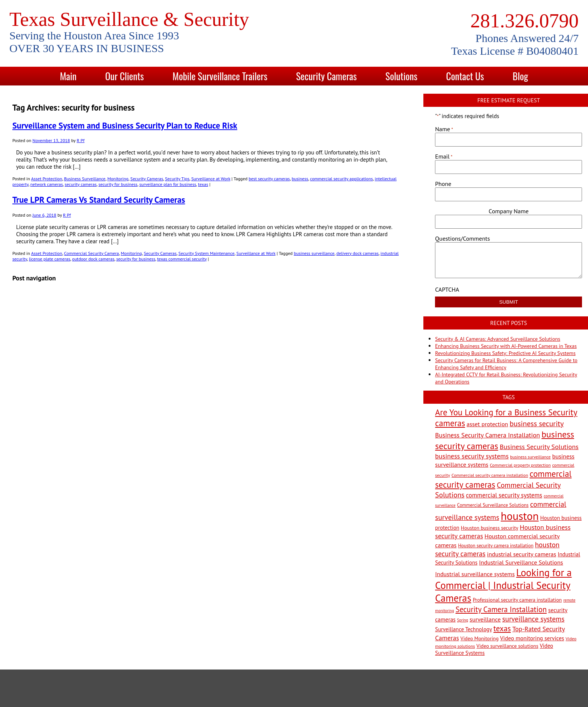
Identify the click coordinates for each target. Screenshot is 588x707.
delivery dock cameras (358, 253)
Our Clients (124, 76)
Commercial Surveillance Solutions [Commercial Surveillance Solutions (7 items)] (493, 505)
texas (203, 184)
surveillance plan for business (168, 184)
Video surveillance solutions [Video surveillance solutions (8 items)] (508, 646)
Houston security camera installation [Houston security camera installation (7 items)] (496, 546)
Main (68, 76)
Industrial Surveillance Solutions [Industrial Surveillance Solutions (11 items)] (521, 562)
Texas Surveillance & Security (129, 19)
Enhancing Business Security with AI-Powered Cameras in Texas (506, 346)
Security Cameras (327, 76)
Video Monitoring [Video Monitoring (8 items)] (480, 638)
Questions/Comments (462, 238)
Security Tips (177, 179)
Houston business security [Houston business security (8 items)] (490, 528)
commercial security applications (342, 179)
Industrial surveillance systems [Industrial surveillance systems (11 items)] (475, 574)
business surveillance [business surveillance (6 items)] (530, 457)
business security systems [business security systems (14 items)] (472, 456)
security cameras (81, 184)
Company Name (508, 211)
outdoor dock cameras (93, 259)
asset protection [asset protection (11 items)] (487, 424)
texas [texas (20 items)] (502, 628)
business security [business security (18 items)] (537, 423)
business (300, 179)
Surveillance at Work (211, 179)
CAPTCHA (447, 289)
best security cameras (269, 179)
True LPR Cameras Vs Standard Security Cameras (99, 200)
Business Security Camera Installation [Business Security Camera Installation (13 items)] (487, 435)
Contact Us (465, 76)
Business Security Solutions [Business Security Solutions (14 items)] (539, 447)
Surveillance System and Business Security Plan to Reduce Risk (125, 125)
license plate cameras (49, 259)
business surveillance (314, 253)
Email (444, 156)
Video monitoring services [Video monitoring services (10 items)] (532, 638)
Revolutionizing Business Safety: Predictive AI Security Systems (505, 353)
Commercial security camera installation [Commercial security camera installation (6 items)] (490, 475)
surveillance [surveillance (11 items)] (485, 619)
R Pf (80, 140)
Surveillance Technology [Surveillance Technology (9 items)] (463, 629)
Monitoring (118, 179)
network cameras (47, 184)
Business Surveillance (85, 179)
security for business (118, 184)
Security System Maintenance (207, 253)
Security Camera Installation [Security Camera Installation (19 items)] (501, 609)
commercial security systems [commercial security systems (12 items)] (504, 495)
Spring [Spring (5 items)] (463, 620)
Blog (520, 76)
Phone (443, 184)
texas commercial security (182, 259)
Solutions (401, 76)
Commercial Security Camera (91, 253)
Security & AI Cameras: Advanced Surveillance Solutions (497, 339)
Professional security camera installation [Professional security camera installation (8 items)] (517, 600)
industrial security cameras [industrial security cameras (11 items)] (522, 554)
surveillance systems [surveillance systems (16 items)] (533, 619)
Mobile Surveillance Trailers (220, 76)
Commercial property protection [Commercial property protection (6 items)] (520, 465)
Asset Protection (47, 179)
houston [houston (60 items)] (520, 516)
